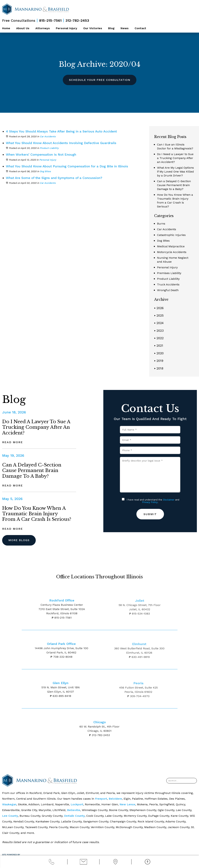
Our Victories (93, 28)
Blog (111, 28)
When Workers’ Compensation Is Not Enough (41, 154)
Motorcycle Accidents (172, 252)
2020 (159, 353)
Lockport (77, 804)
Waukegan (9, 804)
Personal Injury (67, 28)
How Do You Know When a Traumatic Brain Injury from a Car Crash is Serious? (37, 514)
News (125, 28)
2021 (159, 346)
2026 (159, 308)
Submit (150, 514)
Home (6, 28)
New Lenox (127, 804)
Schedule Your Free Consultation (100, 80)
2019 (159, 361)
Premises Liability (169, 273)
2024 (159, 323)
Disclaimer (169, 500)
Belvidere (115, 799)
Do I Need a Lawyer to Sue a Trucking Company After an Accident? (175, 158)
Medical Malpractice (171, 246)
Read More (13, 442)
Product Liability (49, 148)
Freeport (101, 799)
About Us (23, 28)
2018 (159, 368)
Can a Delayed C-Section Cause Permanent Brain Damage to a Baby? (174, 185)
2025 (159, 315)
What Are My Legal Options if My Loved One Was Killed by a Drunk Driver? (175, 172)
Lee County (10, 816)
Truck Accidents (168, 284)
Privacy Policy (150, 502)
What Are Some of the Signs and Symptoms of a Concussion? (54, 178)
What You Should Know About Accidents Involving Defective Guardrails (61, 143)
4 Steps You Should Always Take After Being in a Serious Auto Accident (61, 131)
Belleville (74, 810)
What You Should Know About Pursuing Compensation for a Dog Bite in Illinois (67, 166)
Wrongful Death (168, 290)
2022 (159, 338)
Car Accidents (48, 136)
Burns (161, 224)
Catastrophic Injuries (171, 235)
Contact (140, 28)
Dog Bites (45, 171)
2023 (159, 331)
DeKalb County (74, 816)
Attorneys (43, 28)
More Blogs (19, 540)
